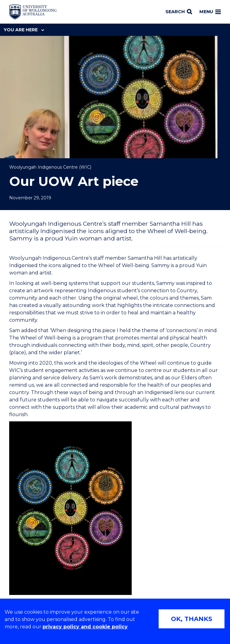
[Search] (179, 12)
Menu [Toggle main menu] (210, 12)
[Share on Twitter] (194, 336)
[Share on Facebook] (184, 336)
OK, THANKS (192, 619)
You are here (24, 30)
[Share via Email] (215, 336)
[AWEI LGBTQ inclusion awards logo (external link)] (85, 555)
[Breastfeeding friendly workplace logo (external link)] (142, 555)
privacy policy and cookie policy (85, 627)
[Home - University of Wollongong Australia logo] (33, 12)
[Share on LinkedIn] (205, 336)
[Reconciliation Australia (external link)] (36, 555)
